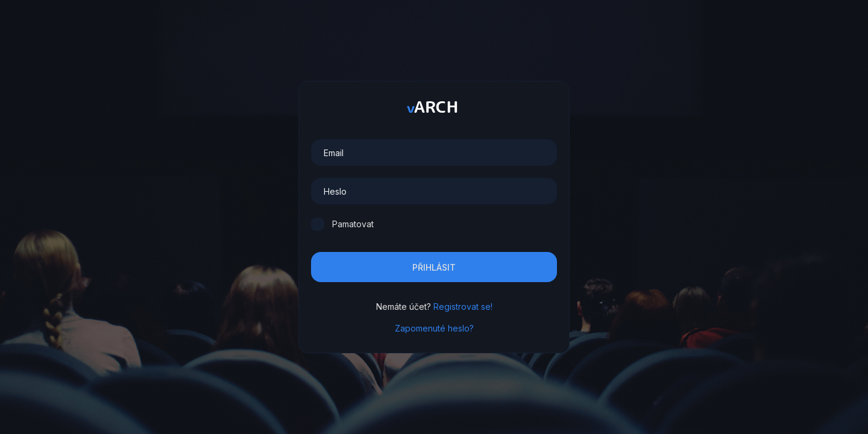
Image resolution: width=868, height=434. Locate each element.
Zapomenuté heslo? (434, 328)
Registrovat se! (463, 307)
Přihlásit (434, 267)
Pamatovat (353, 224)
